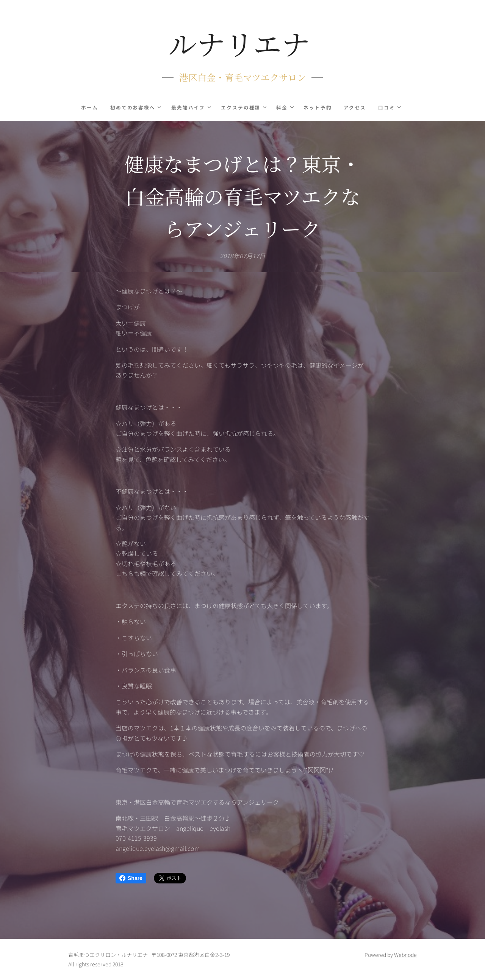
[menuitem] (92, 108)
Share (131, 878)
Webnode (405, 955)
